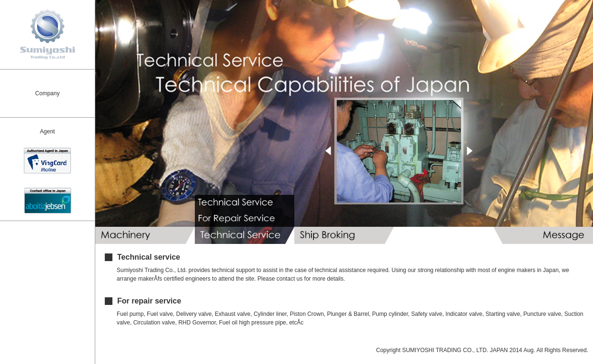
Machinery (145, 235)
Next (470, 151)
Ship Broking (344, 235)
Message (543, 235)
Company (47, 93)
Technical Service (245, 235)
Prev (328, 151)
